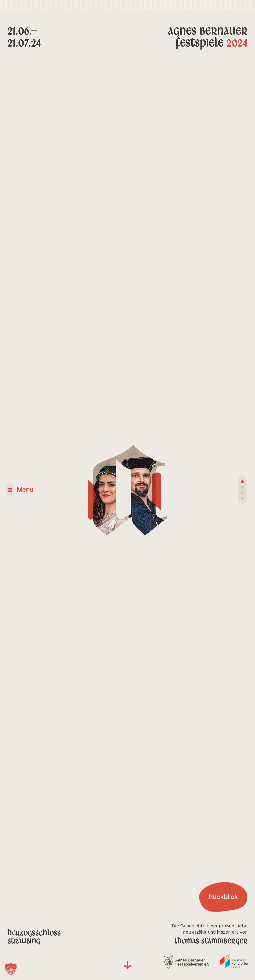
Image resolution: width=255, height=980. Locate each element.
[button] (11, 969)
